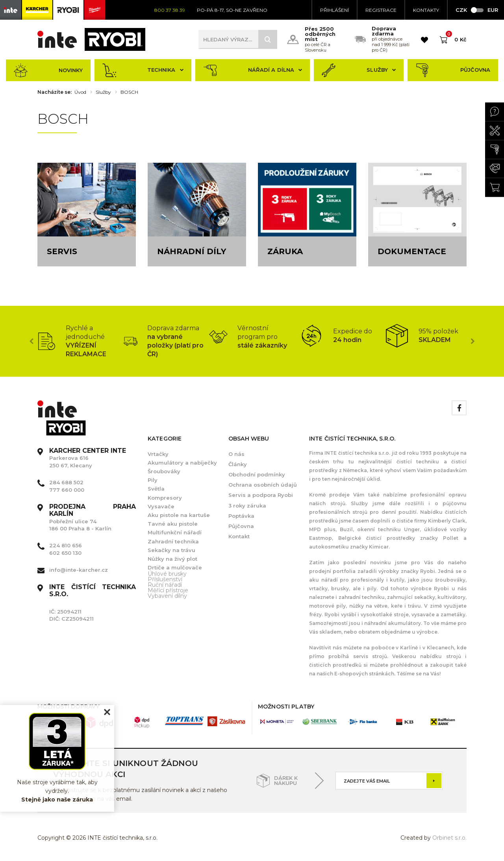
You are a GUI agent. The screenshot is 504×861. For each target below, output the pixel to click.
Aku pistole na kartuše (179, 515)
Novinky (48, 70)
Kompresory (165, 498)
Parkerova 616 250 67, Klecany (88, 458)
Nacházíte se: (55, 92)
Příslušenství (165, 579)
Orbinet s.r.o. (449, 838)
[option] (80, 341)
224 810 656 (66, 545)
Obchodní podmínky (257, 474)
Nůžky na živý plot (172, 559)
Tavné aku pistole (173, 524)
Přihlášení (334, 10)
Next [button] (472, 341)
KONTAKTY (426, 10)
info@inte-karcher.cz (79, 570)
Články (238, 464)
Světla (156, 489)
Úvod (80, 92)
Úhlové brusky (167, 574)
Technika (143, 70)
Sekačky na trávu (171, 550)
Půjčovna (453, 70)
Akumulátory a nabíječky (182, 463)
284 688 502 (66, 482)
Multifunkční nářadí (175, 532)
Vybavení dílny (167, 596)
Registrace (381, 10)
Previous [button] (31, 341)
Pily (153, 480)
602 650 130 (65, 553)
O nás (236, 454)
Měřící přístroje (168, 590)
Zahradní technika (173, 541)
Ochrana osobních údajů (263, 485)
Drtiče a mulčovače (175, 567)
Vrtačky (158, 454)
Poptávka (241, 516)
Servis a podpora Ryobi (261, 495)
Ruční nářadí (165, 585)
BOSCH (129, 92)
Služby (359, 70)
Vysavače (161, 506)
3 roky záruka (247, 506)
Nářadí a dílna (253, 70)
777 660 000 (67, 490)
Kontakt (239, 536)
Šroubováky (164, 471)
